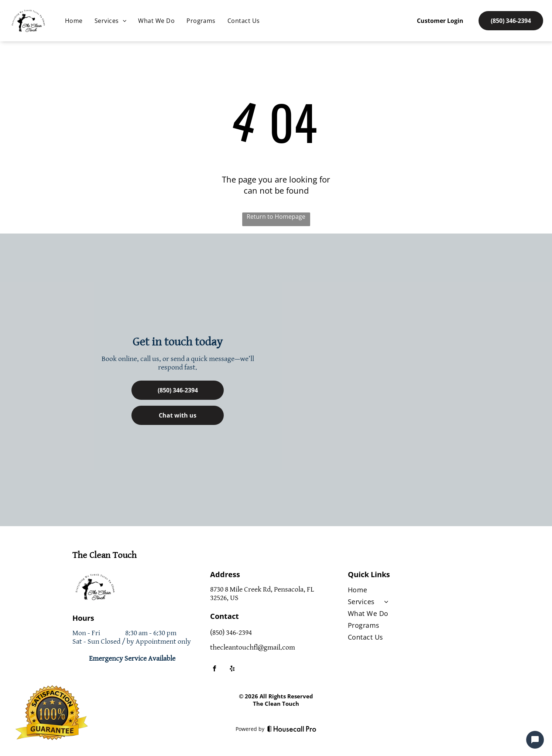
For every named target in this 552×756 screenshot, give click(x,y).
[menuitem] (74, 21)
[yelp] (232, 669)
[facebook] (215, 669)
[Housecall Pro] (292, 729)
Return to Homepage (276, 217)
